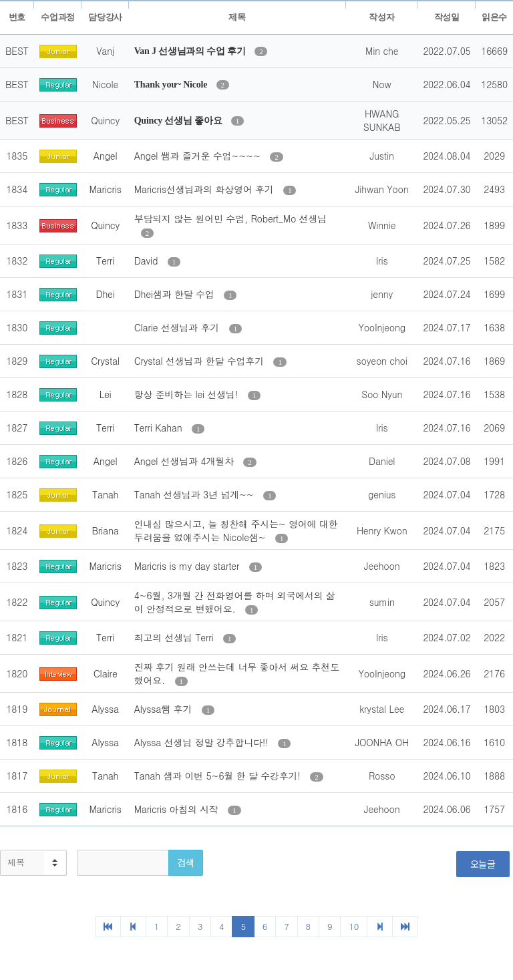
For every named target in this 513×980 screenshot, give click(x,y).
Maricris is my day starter (188, 566)
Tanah (105, 494)
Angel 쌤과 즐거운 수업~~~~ (199, 156)
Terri (105, 261)
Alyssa (105, 709)
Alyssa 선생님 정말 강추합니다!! (203, 742)
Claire (106, 673)
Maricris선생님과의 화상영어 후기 (206, 189)
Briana (105, 530)
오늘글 (483, 864)
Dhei (106, 294)
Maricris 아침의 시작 (178, 809)
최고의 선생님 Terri (175, 637)
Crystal (105, 361)
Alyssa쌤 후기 (165, 709)
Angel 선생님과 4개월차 (186, 461)
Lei (106, 394)
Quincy (105, 225)
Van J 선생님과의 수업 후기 (191, 51)
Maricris (105, 189)
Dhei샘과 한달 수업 (176, 294)
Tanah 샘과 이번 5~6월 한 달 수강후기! (219, 776)
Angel (106, 156)
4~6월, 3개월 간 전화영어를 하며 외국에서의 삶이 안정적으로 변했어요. (235, 602)
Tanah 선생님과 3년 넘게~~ (196, 494)
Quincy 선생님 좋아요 (179, 121)
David (148, 261)
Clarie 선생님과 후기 (178, 327)
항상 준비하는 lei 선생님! (188, 394)
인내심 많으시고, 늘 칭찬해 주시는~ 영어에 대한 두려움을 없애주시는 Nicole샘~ (236, 530)
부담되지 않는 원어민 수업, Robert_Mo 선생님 (230, 218)
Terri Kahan (160, 428)
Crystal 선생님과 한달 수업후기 (201, 361)
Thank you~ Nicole (172, 85)
